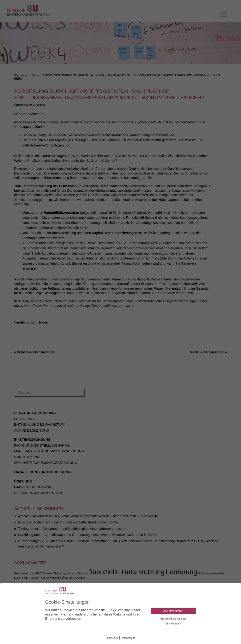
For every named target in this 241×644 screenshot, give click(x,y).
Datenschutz (128, 638)
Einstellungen (173, 624)
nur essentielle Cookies (173, 619)
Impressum (112, 638)
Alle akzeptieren (173, 611)
